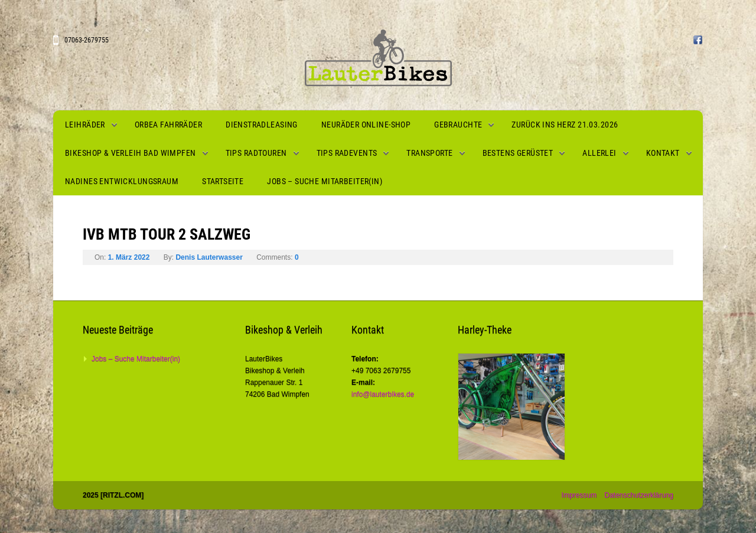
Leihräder (85, 125)
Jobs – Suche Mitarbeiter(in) (325, 181)
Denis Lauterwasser (209, 257)
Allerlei (599, 153)
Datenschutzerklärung (639, 495)
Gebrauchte (458, 125)
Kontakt (663, 153)
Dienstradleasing (262, 125)
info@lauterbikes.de (383, 394)
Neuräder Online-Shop (366, 125)
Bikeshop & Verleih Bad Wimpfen (131, 153)
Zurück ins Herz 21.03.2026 (565, 125)
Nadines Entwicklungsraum (122, 181)
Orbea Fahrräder (168, 125)
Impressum (579, 495)
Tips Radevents (347, 153)
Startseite (223, 181)
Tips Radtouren (256, 153)
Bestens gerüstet (518, 153)
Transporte (429, 153)
